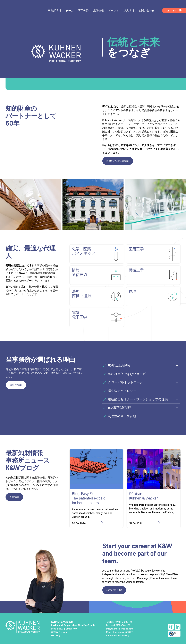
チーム (70, 11)
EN (174, 11)
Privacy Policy (122, 635)
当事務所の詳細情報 (118, 161)
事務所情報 (54, 11)
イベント (114, 11)
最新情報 (99, 11)
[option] (93, 56)
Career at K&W (114, 590)
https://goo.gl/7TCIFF (122, 632)
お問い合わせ (146, 11)
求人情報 (129, 11)
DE (168, 11)
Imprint (110, 635)
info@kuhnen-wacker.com (120, 629)
